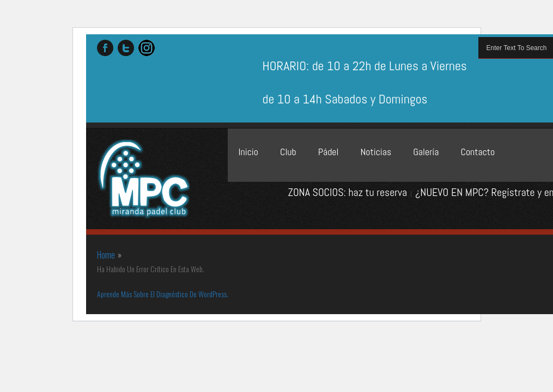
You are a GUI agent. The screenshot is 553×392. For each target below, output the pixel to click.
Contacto (478, 152)
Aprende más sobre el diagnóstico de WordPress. (163, 294)
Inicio (248, 152)
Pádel (329, 152)
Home (106, 255)
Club (288, 152)
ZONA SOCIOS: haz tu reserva (347, 192)
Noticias (376, 152)
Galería (426, 152)
